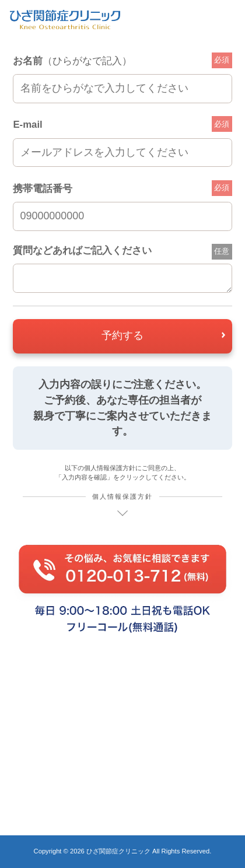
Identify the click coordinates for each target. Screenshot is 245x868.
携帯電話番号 (43, 189)
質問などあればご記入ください (82, 251)
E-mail (27, 125)
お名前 (72, 61)
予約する (123, 335)
